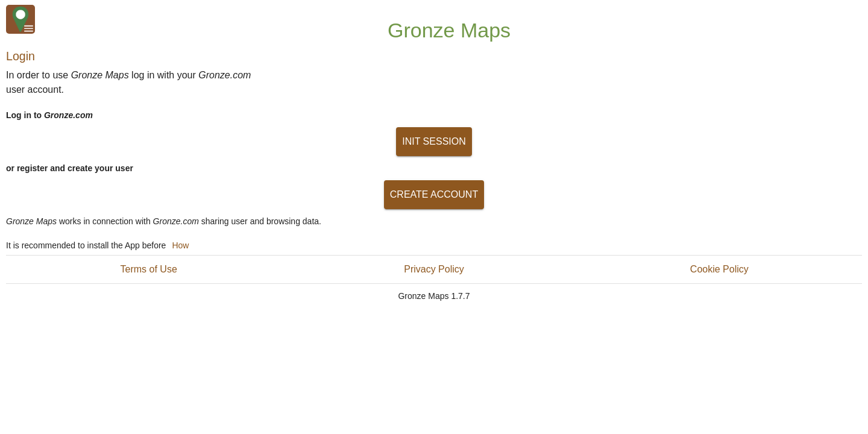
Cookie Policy (719, 269)
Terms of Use (149, 269)
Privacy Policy (434, 269)
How (180, 245)
